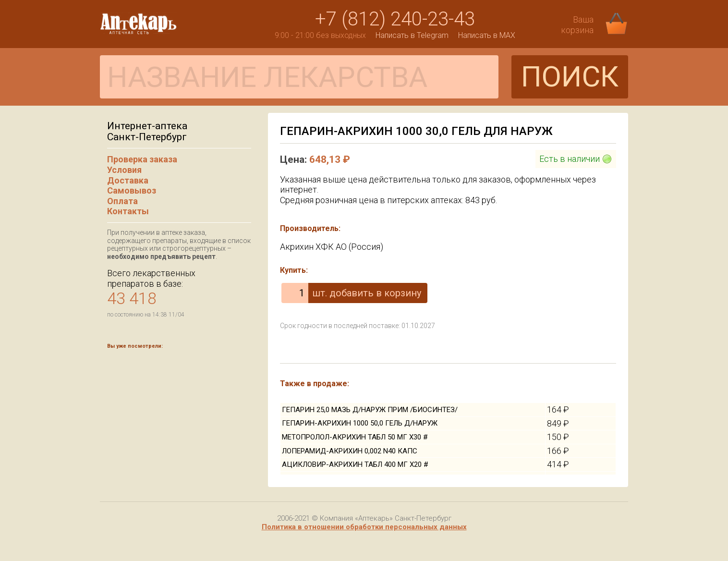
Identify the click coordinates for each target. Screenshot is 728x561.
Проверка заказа (142, 159)
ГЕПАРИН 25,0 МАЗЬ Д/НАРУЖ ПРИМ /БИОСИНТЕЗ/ (370, 410)
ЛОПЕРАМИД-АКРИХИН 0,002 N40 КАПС (350, 451)
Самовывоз (132, 190)
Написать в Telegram (412, 35)
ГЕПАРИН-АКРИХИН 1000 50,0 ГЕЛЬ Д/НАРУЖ (360, 423)
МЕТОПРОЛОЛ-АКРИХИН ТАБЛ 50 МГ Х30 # (355, 437)
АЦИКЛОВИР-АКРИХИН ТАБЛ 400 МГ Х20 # (355, 464)
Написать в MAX (487, 35)
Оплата (122, 201)
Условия (124, 170)
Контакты (128, 211)
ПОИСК (570, 77)
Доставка (128, 180)
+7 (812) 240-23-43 (395, 19)
